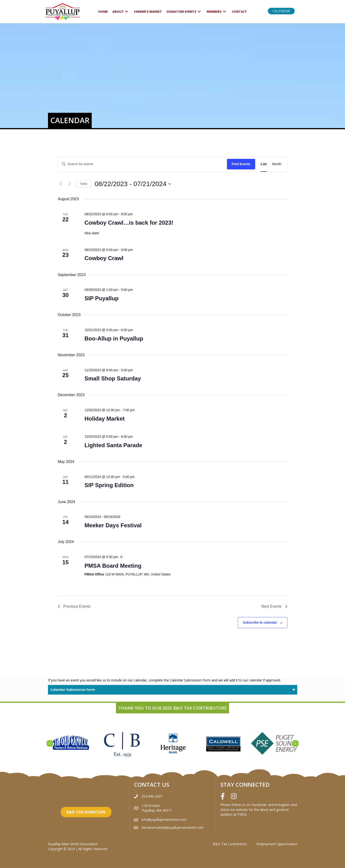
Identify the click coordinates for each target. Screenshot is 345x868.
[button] (281, 11)
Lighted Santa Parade (113, 445)
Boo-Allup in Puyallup (114, 338)
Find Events (241, 164)
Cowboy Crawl (104, 258)
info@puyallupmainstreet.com (164, 819)
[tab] (173, 690)
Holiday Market (105, 419)
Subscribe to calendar (260, 622)
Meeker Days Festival (113, 525)
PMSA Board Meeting (113, 566)
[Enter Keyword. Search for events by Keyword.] (143, 164)
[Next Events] (70, 184)
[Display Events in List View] (264, 164)
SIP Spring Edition (109, 485)
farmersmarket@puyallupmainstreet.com (172, 827)
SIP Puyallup (101, 298)
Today (84, 184)
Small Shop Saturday (113, 378)
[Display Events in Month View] (277, 164)
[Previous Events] (61, 184)
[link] (103, 12)
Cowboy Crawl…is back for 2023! (129, 223)
